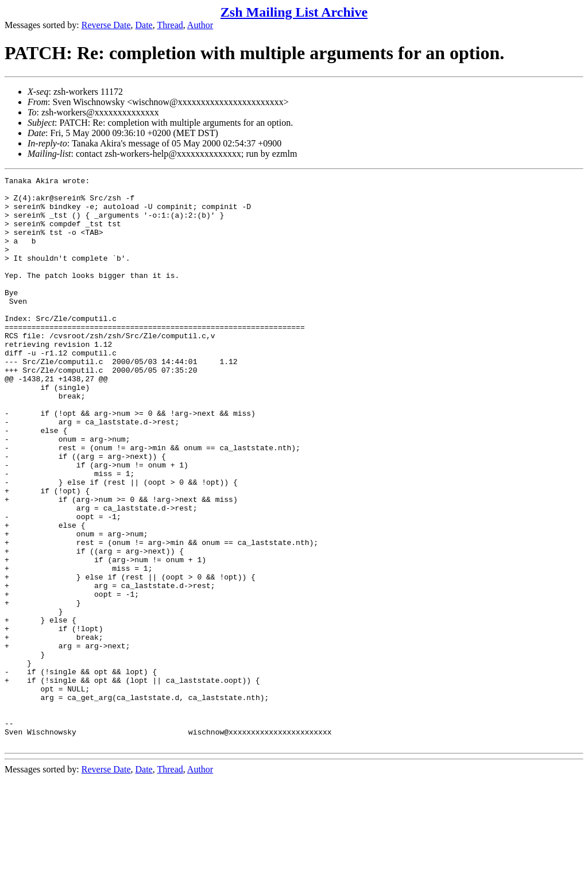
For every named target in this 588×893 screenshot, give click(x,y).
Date (144, 25)
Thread (170, 25)
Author (200, 25)
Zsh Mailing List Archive (294, 12)
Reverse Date (106, 25)
